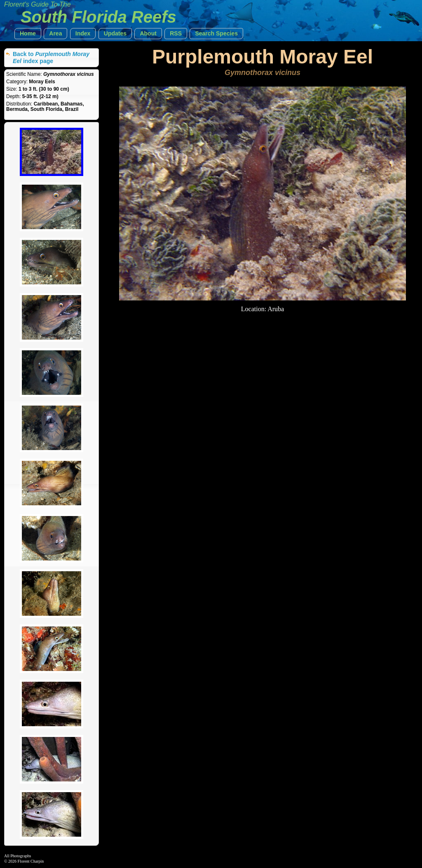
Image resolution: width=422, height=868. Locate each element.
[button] (28, 34)
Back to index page (51, 57)
